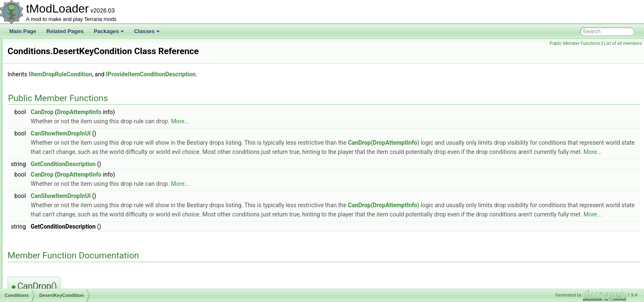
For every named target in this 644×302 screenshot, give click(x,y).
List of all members (623, 43)
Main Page (23, 31)
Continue (45, 140)
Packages (109, 31)
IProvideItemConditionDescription (256, 74)
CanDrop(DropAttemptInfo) (489, 143)
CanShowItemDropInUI (166, 133)
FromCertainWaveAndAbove (66, 269)
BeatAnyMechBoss (56, 122)
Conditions (40, 112)
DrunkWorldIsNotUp (57, 214)
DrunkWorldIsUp (53, 223)
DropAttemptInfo (184, 112)
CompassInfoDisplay (51, 85)
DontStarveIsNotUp (56, 177)
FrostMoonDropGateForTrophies (71, 279)
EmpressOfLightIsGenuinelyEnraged (75, 232)
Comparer (39, 75)
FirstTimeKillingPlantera (61, 242)
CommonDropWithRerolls (56, 48)
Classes (147, 31)
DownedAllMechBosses (61, 195)
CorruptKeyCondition (58, 149)
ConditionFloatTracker (53, 94)
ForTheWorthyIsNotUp (60, 251)
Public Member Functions (575, 43)
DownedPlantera (53, 205)
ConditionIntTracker (50, 103)
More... (285, 121)
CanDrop (147, 112)
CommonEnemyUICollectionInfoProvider (73, 57)
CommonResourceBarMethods (62, 66)
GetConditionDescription (168, 173)
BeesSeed (46, 131)
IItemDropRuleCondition (165, 74)
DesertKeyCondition (57, 168)
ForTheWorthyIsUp (56, 260)
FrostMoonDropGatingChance (68, 288)
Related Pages (65, 31)
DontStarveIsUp (52, 186)
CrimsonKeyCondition (59, 159)
